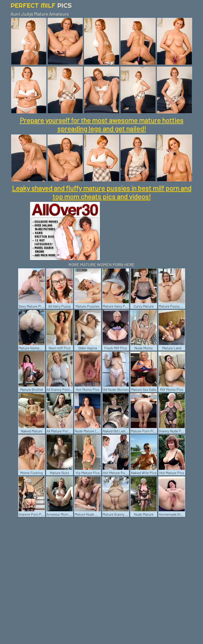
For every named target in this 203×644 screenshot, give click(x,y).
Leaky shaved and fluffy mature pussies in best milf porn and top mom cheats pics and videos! (102, 192)
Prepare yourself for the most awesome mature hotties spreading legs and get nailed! (101, 124)
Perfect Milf (41, 5)
